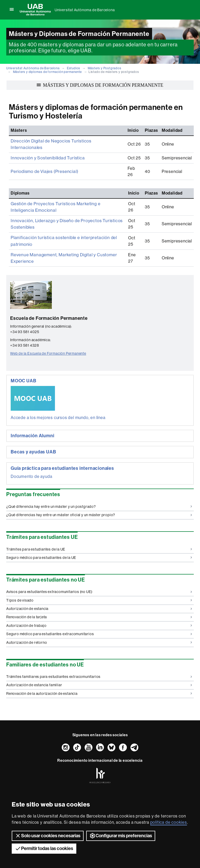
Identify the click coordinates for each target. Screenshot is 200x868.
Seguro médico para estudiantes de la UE (99, 542)
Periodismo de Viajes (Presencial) (44, 161)
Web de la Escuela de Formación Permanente (48, 338)
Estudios (74, 68)
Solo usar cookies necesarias (48, 836)
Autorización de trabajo (99, 610)
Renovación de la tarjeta (99, 601)
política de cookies (169, 822)
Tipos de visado (99, 584)
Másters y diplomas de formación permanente (48, 72)
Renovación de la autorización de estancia (99, 678)
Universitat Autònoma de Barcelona (85, 10)
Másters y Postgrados (105, 68)
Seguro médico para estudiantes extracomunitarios (99, 618)
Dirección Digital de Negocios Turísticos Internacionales (65, 141)
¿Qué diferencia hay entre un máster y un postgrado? (99, 491)
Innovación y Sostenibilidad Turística (46, 151)
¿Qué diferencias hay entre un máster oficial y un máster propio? (99, 499)
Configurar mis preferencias (121, 836)
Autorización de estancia (99, 593)
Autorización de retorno (99, 627)
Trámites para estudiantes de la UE (99, 533)
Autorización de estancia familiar (99, 669)
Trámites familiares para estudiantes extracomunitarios (99, 661)
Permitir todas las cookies (44, 848)
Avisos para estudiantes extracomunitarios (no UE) (99, 576)
